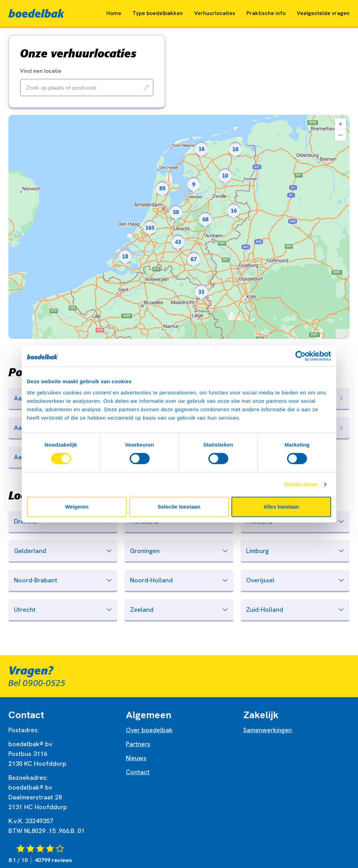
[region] (179, 227)
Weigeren (77, 507)
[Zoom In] (341, 124)
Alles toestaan (281, 507)
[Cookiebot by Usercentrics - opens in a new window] (300, 356)
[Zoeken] (146, 87)
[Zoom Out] (341, 135)
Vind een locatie (41, 71)
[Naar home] (36, 13)
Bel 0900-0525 (37, 683)
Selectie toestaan (179, 507)
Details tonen (301, 484)
